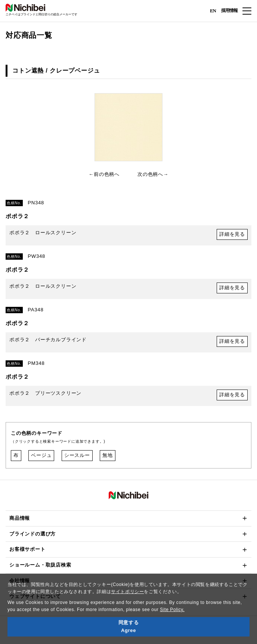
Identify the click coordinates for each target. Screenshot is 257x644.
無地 (108, 455)
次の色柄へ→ (153, 174)
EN (213, 10)
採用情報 (229, 10)
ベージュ (41, 455)
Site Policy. (172, 610)
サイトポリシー (127, 592)
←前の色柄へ (104, 174)
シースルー (77, 455)
